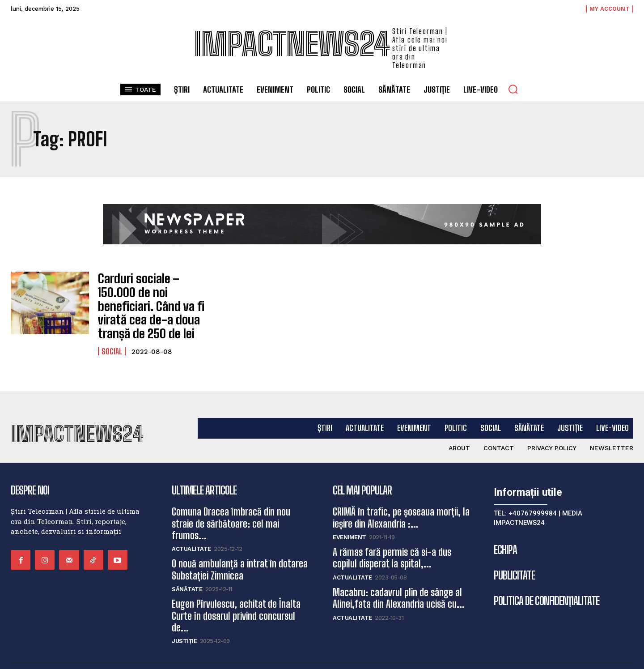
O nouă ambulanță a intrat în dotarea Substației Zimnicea (240, 549)
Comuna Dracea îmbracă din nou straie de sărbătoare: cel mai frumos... (231, 503)
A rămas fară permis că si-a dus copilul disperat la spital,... (392, 538)
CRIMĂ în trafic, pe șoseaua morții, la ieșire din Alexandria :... (401, 497)
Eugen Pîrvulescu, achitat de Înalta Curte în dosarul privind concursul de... (236, 596)
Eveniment (350, 517)
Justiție (184, 621)
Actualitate (191, 529)
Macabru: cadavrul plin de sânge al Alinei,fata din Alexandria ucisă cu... (399, 577)
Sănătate (187, 569)
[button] (513, 89)
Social (112, 330)
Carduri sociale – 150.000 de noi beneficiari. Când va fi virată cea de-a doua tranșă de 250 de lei (151, 295)
